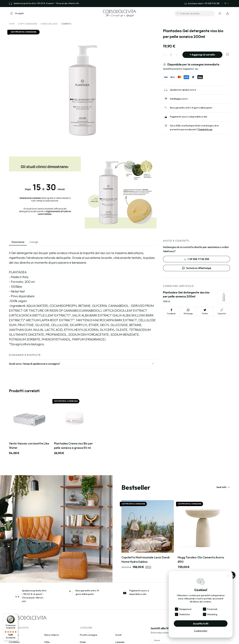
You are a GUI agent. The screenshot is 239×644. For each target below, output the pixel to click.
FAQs (47, 642)
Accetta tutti (201, 624)
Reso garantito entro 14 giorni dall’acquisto (191, 108)
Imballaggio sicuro (179, 99)
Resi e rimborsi (52, 635)
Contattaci (14, 642)
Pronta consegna (89, 635)
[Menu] (16, 616)
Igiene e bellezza (49, 24)
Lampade (120, 642)
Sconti (118, 635)
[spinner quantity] (171, 55)
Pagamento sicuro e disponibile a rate (189, 117)
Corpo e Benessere (27, 24)
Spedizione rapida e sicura (183, 90)
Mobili (83, 642)
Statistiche (184, 614)
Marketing (212, 614)
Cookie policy (201, 631)
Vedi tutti (223, 487)
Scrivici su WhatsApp (196, 268)
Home (12, 24)
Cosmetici (66, 24)
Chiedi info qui (205, 129)
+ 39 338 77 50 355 (196, 259)
